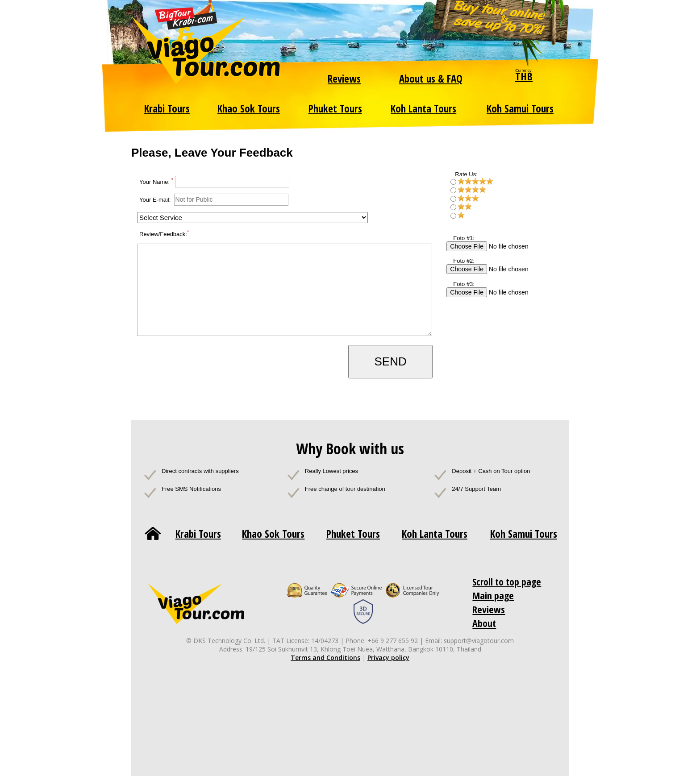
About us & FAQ (431, 79)
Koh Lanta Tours (423, 108)
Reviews (344, 79)
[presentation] (206, 362)
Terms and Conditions (325, 658)
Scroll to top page (507, 581)
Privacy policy (388, 658)
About (484, 623)
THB (524, 76)
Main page (493, 595)
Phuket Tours (335, 108)
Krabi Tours (167, 108)
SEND (390, 361)
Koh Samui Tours (520, 108)
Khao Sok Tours (249, 108)
